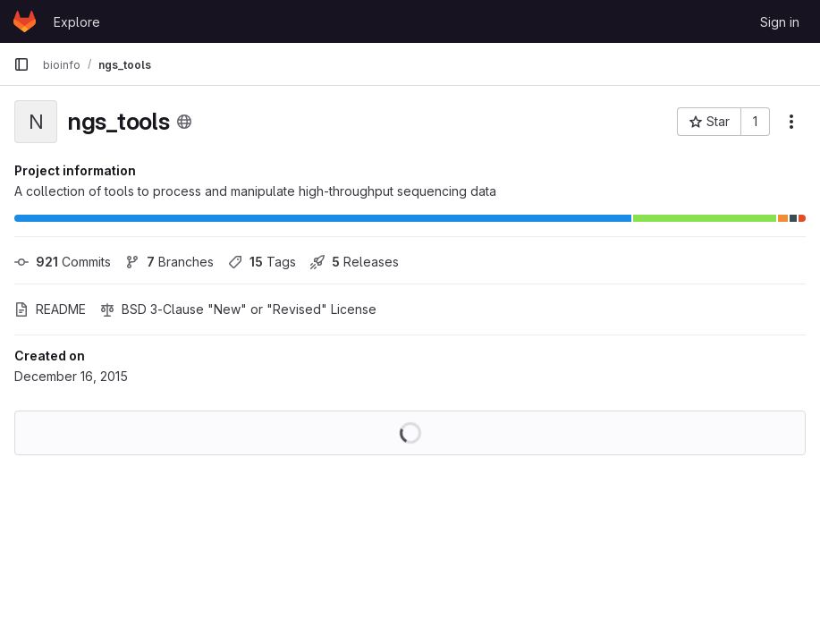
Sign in (780, 22)
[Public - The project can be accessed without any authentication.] (184, 122)
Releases (355, 262)
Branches (169, 262)
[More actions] (791, 122)
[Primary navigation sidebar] (21, 64)
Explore (77, 22)
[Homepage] (25, 21)
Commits (63, 262)
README (50, 309)
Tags (262, 262)
